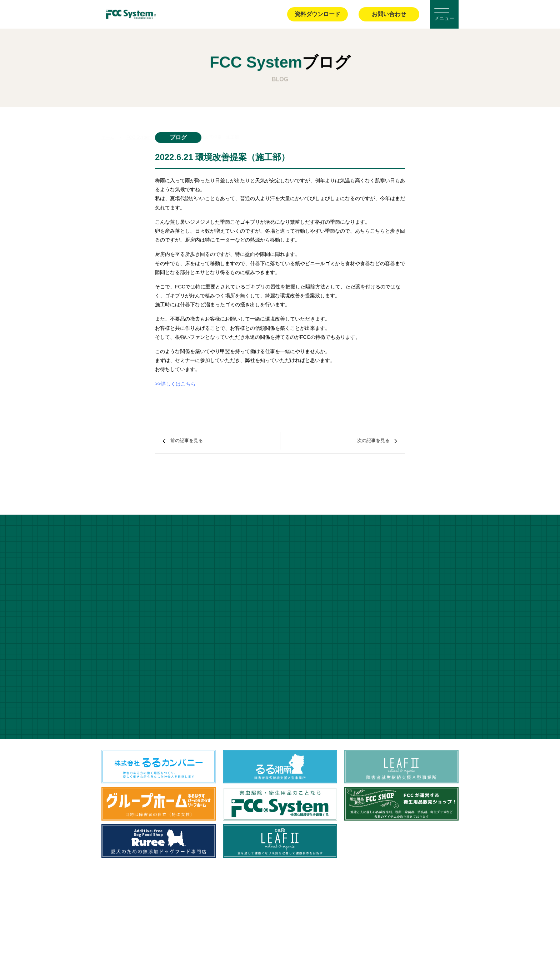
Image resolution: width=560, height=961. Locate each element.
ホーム (108, 121)
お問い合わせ (389, 14)
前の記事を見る (196, 440)
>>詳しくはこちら (175, 384)
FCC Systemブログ (145, 121)
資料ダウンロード (317, 14)
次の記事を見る (364, 440)
